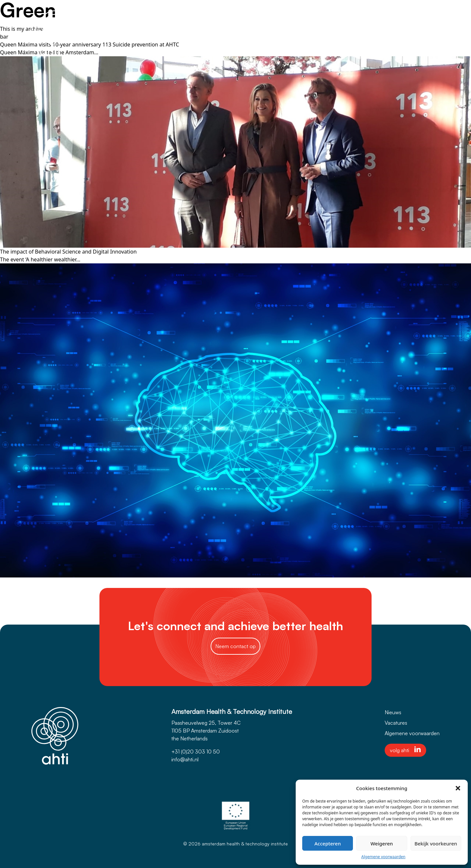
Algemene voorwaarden (384, 857)
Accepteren (328, 843)
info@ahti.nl (185, 759)
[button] (458, 788)
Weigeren (382, 843)
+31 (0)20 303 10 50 (196, 752)
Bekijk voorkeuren (436, 843)
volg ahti (405, 750)
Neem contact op (235, 646)
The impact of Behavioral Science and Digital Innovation (68, 252)
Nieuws (393, 712)
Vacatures (396, 723)
